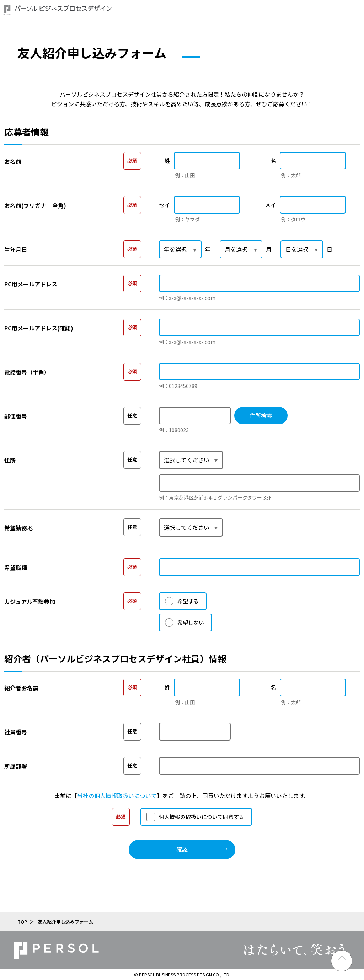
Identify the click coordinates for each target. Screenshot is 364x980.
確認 (182, 849)
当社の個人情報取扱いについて (117, 796)
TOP (22, 922)
